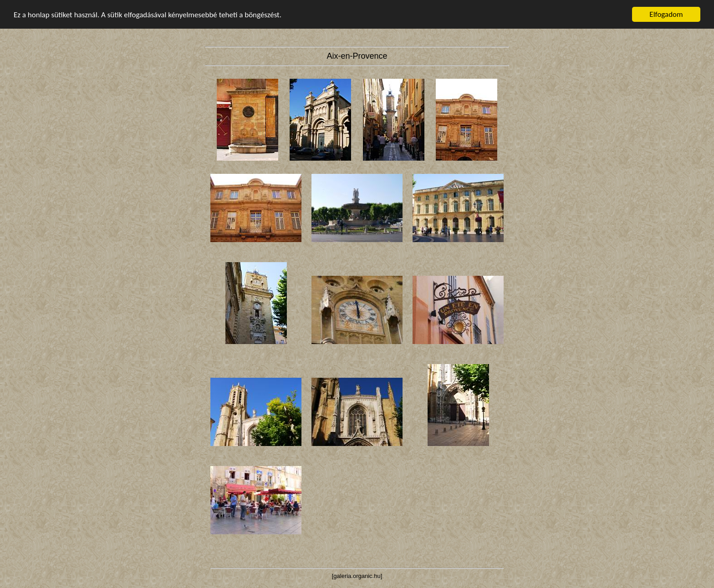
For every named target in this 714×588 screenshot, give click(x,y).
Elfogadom (666, 14)
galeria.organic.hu (357, 576)
